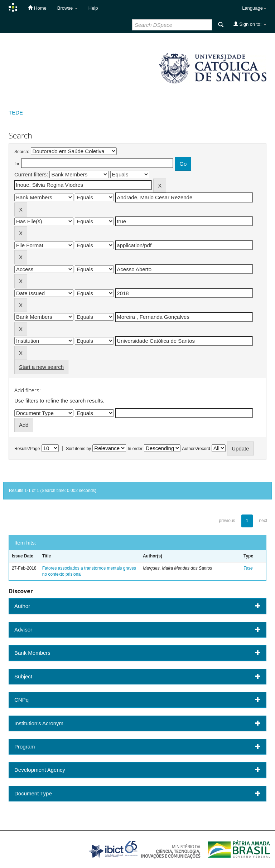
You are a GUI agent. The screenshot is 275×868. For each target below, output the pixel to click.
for (17, 164)
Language (254, 8)
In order (135, 449)
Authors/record (196, 449)
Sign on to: (250, 24)
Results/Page (27, 449)
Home (37, 8)
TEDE (16, 113)
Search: (22, 152)
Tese (248, 568)
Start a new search (41, 367)
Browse (67, 8)
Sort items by (78, 449)
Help (93, 8)
